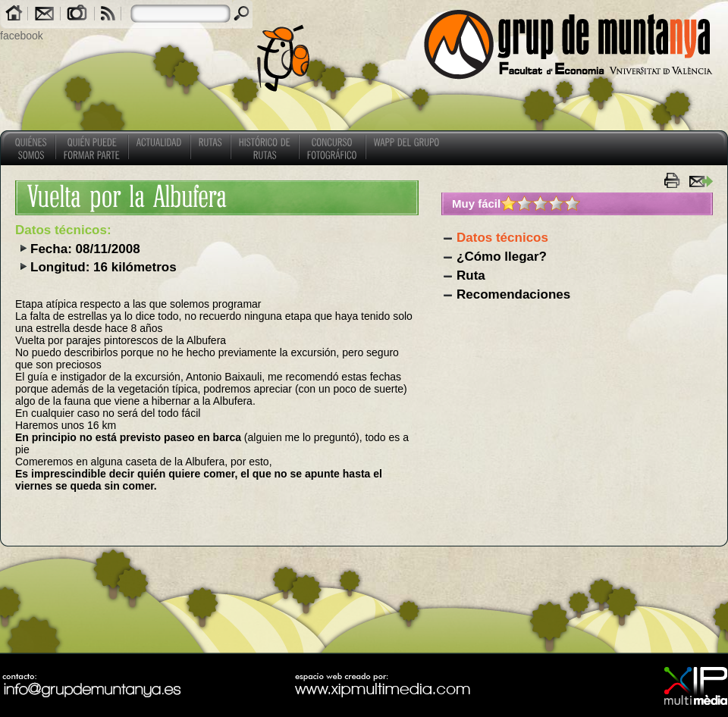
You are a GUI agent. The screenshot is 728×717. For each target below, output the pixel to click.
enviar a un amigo (700, 180)
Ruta (471, 276)
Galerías (77, 15)
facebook (22, 36)
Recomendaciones (513, 294)
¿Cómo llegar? (502, 257)
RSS (108, 15)
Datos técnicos (502, 238)
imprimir (674, 180)
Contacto (44, 15)
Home (14, 15)
